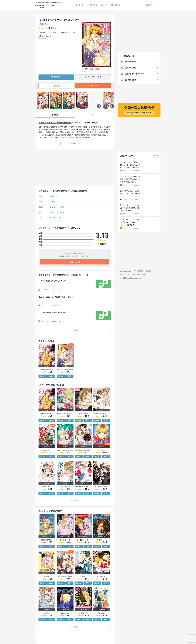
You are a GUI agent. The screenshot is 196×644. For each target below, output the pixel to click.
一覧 (107, 275)
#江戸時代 (52, 32)
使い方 (149, 5)
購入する (93, 86)
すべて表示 (75, 330)
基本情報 (55, 115)
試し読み (56, 86)
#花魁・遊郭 (63, 32)
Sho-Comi (54, 207)
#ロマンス (74, 32)
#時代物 (43, 32)
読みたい (43, 376)
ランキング (92, 5)
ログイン (115, 5)
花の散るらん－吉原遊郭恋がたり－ (55, 123)
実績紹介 (149, 271)
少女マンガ (63, 212)
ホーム (80, 5)
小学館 (52, 202)
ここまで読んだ (56, 77)
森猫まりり (44, 24)
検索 (104, 5)
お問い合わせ (124, 274)
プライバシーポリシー (138, 274)
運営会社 (141, 271)
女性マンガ (54, 212)
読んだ (51, 376)
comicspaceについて (128, 271)
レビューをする (75, 262)
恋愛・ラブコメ (55, 218)
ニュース (94, 115)
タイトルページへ (75, 143)
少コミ (62, 207)
